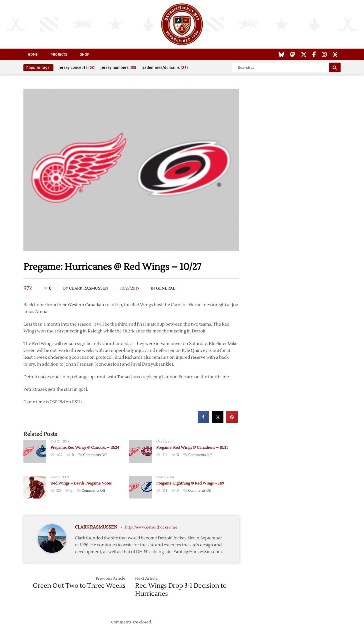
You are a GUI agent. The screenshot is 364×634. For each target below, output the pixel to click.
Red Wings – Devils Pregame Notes (81, 483)
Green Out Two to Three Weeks (79, 586)
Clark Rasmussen (89, 288)
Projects (59, 55)
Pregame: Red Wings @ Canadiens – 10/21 (192, 448)
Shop (85, 55)
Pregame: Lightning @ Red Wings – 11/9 (190, 483)
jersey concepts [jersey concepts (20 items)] (77, 68)
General (166, 288)
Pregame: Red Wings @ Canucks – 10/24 (85, 448)
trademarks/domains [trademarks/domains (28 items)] (164, 68)
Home (33, 55)
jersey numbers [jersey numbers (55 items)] (118, 68)
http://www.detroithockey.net (151, 527)
